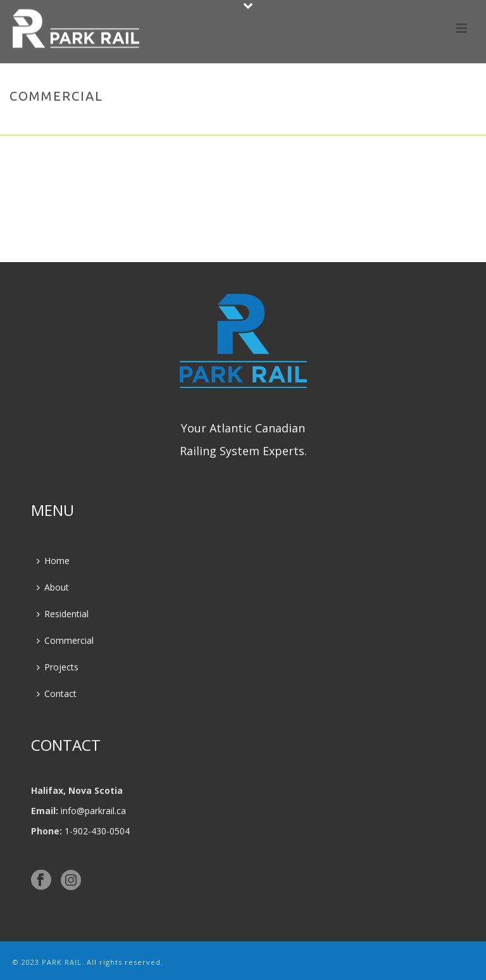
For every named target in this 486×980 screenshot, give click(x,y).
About (53, 587)
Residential (63, 614)
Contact (57, 694)
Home (394, 123)
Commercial (65, 640)
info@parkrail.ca (93, 811)
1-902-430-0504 (97, 831)
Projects (58, 667)
